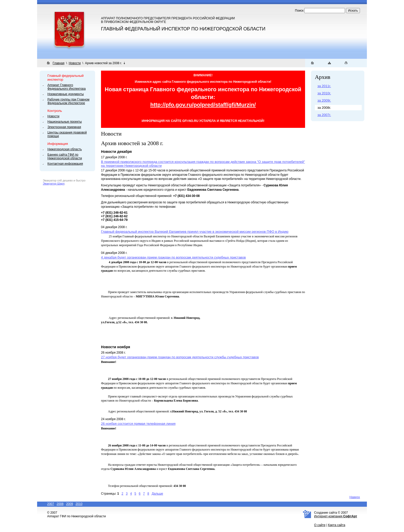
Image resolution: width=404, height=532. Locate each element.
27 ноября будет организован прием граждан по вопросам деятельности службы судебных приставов (180, 357)
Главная (58, 63)
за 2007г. (324, 115)
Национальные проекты (65, 122)
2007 (51, 504)
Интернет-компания (336, 516)
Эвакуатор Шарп (54, 184)
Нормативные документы (66, 94)
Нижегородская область (65, 149)
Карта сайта (337, 525)
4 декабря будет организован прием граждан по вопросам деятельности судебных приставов (173, 257)
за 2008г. (324, 108)
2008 (60, 504)
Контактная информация (65, 164)
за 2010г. (324, 93)
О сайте (320, 525)
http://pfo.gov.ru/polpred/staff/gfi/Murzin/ (203, 105)
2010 (79, 504)
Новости (75, 63)
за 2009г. (324, 100)
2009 (69, 504)
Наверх (355, 497)
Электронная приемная (64, 127)
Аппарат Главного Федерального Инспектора (66, 87)
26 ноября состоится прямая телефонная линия (138, 424)
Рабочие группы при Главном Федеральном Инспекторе (68, 101)
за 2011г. (324, 86)
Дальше (157, 494)
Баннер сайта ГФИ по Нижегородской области (65, 156)
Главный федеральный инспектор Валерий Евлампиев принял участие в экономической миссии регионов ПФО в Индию (195, 232)
